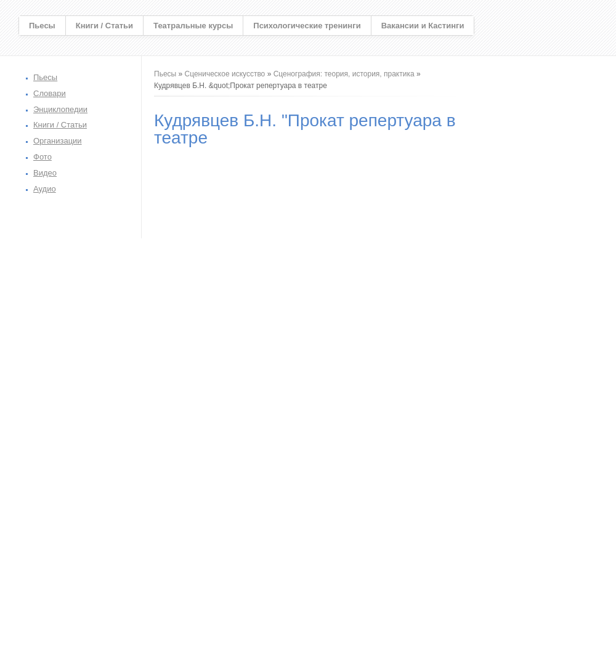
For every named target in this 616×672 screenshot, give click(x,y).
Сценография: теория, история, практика (344, 74)
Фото (43, 157)
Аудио (45, 189)
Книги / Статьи (104, 26)
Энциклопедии (60, 109)
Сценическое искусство (225, 74)
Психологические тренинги (307, 26)
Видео (45, 173)
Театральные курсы (193, 26)
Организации (58, 141)
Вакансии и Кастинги (423, 26)
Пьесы (42, 26)
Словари (50, 93)
